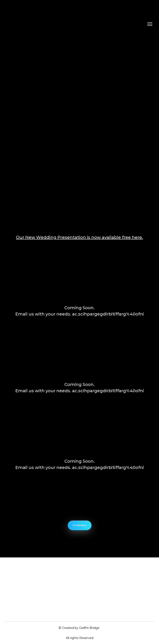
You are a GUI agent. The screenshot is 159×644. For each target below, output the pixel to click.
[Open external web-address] (79, 499)
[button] (80, 525)
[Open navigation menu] (150, 24)
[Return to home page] (26, 24)
